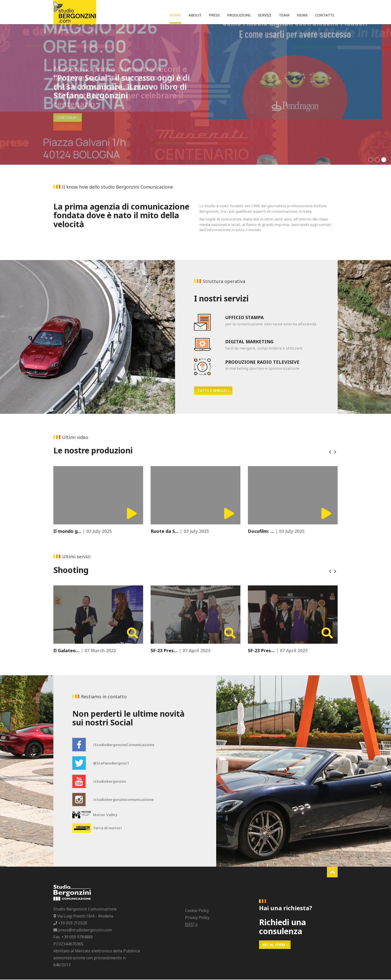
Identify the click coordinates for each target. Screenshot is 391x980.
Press (214, 15)
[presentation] (330, 452)
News (302, 15)
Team (284, 15)
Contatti (325, 15)
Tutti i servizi (213, 390)
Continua (68, 126)
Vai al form (275, 945)
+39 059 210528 (70, 923)
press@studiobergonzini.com (83, 930)
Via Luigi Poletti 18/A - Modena (84, 916)
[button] (371, 160)
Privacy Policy (198, 918)
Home (175, 15)
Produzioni (239, 15)
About (195, 15)
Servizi (265, 15)
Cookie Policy (197, 911)
